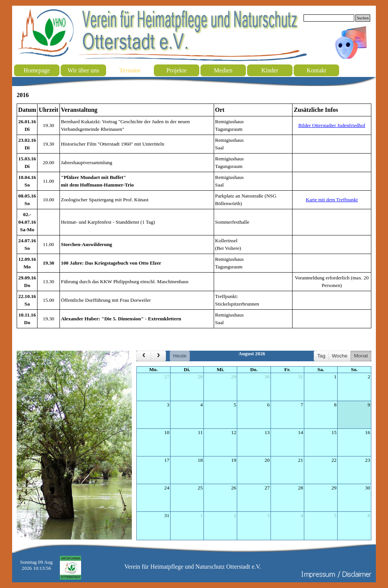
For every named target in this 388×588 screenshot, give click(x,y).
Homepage (37, 70)
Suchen (363, 18)
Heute (180, 356)
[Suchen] (329, 18)
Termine (130, 70)
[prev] (144, 356)
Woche (340, 356)
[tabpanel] (194, 216)
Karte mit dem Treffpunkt (332, 200)
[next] (158, 356)
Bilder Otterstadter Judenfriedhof (332, 125)
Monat (361, 356)
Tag (321, 356)
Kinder (270, 70)
